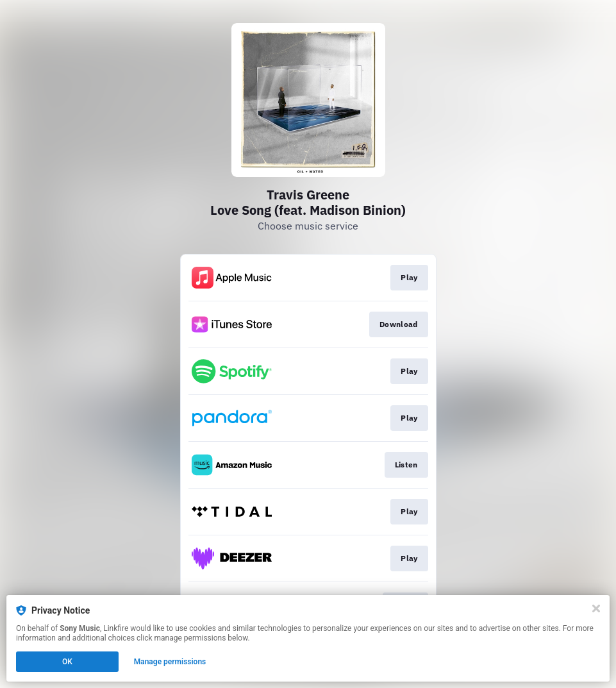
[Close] (596, 608)
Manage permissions (170, 662)
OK (67, 662)
